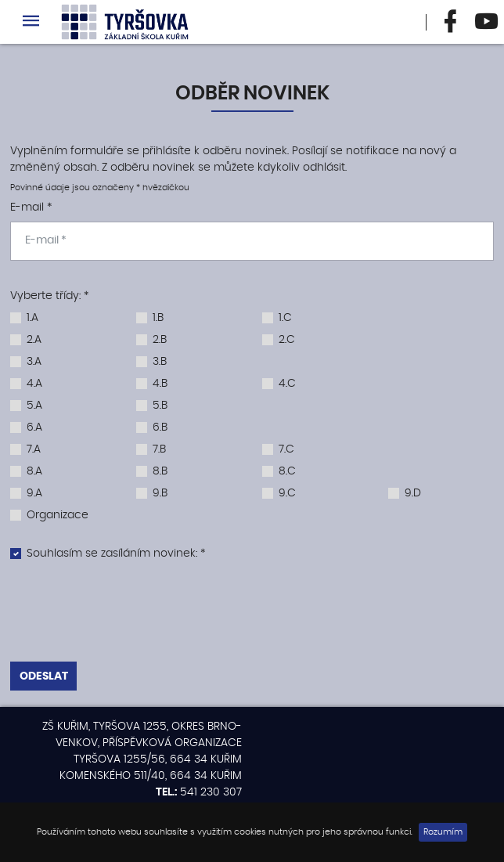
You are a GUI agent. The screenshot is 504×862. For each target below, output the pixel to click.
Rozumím (443, 832)
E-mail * (31, 207)
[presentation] (252, 615)
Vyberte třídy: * (49, 296)
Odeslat (44, 676)
